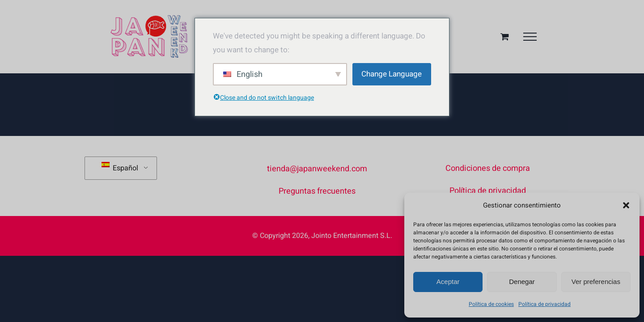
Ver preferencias (596, 282)
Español (120, 168)
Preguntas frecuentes (317, 191)
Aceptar (448, 282)
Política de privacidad (544, 304)
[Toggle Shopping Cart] (505, 36)
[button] (626, 205)
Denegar (522, 282)
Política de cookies (491, 304)
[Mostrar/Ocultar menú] (530, 37)
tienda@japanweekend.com (317, 169)
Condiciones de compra (488, 168)
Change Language (392, 74)
